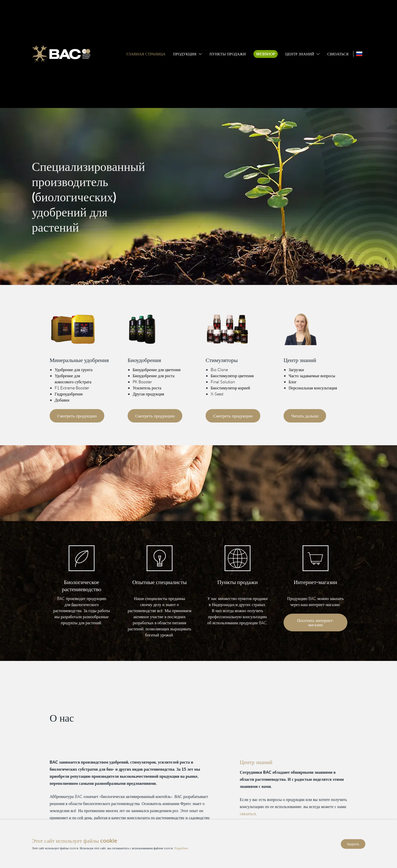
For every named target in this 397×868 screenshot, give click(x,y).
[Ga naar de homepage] (61, 54)
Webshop (266, 54)
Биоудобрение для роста (154, 375)
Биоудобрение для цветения (157, 369)
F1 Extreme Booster (72, 388)
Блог (293, 382)
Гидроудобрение (69, 394)
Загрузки (296, 369)
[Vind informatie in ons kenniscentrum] (160, 558)
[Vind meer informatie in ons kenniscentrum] (315, 329)
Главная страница (146, 54)
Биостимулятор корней (230, 388)
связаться (248, 814)
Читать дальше (305, 416)
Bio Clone (219, 369)
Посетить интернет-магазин (316, 622)
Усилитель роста (147, 388)
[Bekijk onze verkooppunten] (237, 558)
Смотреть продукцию (77, 416)
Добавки (62, 400)
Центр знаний (300, 54)
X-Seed (217, 394)
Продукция (185, 54)
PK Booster (142, 382)
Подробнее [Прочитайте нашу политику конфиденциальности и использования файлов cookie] (181, 848)
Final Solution (223, 382)
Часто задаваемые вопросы (312, 375)
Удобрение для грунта (74, 369)
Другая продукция (148, 394)
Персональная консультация (313, 388)
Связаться (338, 54)
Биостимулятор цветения (232, 375)
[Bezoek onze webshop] (315, 558)
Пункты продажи (228, 54)
